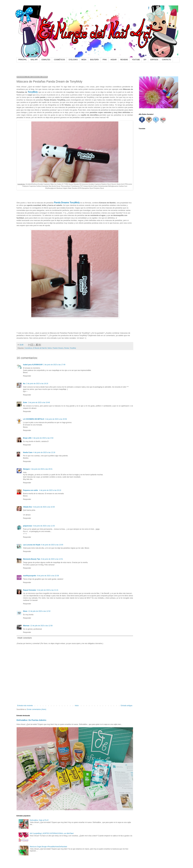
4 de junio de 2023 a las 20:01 (42, 469)
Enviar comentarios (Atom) (37, 709)
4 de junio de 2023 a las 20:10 (50, 490)
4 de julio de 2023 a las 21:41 (48, 590)
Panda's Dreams (58, 348)
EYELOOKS (73, 60)
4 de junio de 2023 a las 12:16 (44, 452)
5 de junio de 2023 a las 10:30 (44, 507)
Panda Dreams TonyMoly (67, 203)
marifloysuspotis (30, 576)
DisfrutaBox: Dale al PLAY (39, 820)
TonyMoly (33, 92)
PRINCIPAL (23, 60)
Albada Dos (28, 507)
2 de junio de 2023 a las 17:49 (54, 365)
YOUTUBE (136, 60)
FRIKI (105, 60)
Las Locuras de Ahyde (32, 545)
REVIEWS (124, 60)
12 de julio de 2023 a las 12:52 (39, 611)
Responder (27, 376)
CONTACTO (166, 60)
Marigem (26, 469)
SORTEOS (154, 60)
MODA (84, 60)
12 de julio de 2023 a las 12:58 (41, 626)
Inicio (77, 706)
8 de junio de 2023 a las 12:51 (52, 559)
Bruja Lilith (27, 438)
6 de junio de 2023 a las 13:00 (52, 545)
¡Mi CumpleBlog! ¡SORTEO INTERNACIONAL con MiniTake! (52, 833)
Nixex (25, 611)
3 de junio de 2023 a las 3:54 (43, 438)
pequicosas (28, 526)
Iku (24, 384)
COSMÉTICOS (60, 60)
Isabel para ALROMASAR (33, 365)
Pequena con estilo (31, 490)
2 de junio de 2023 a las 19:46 (39, 402)
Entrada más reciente (25, 706)
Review (67, 348)
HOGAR (114, 60)
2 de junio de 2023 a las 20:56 (56, 419)
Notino (50, 348)
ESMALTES (46, 60)
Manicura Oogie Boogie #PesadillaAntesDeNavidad (48, 847)
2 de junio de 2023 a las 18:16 (37, 384)
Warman (26, 626)
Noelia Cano (28, 452)
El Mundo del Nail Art (40, 348)
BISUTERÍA (94, 60)
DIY (145, 60)
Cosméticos (28, 348)
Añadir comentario (25, 638)
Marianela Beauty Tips (32, 559)
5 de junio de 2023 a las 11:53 (44, 526)
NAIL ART (34, 60)
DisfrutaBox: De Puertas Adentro (31, 720)
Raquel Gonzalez (30, 590)
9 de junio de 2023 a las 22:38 (48, 576)
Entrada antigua (127, 706)
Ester (25, 402)
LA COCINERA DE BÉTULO (34, 419)
